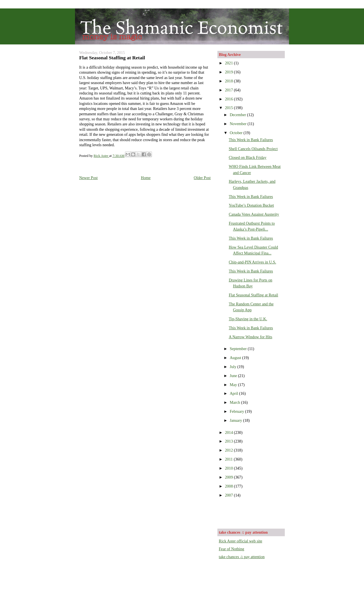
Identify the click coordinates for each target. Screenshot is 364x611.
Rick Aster (101, 156)
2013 (229, 441)
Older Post (202, 178)
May (234, 385)
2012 (229, 450)
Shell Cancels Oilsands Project (253, 149)
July (234, 367)
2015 (229, 108)
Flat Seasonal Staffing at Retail (253, 295)
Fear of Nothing (231, 549)
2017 (229, 90)
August (236, 358)
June (234, 376)
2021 (229, 63)
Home (146, 178)
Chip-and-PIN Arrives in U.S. (252, 262)
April (234, 393)
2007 (229, 495)
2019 (229, 72)
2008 (229, 486)
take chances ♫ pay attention (242, 557)
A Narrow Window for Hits (250, 337)
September (239, 349)
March (236, 402)
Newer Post (88, 178)
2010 (229, 468)
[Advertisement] (252, 513)
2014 (229, 432)
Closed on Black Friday (247, 157)
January (236, 420)
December (238, 115)
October (237, 133)
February (237, 411)
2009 (229, 477)
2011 (229, 459)
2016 (229, 99)
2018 (229, 81)
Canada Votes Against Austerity (254, 214)
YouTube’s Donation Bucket (251, 205)
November (239, 124)
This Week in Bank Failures (251, 140)
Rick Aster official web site (241, 541)
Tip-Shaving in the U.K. (248, 319)
